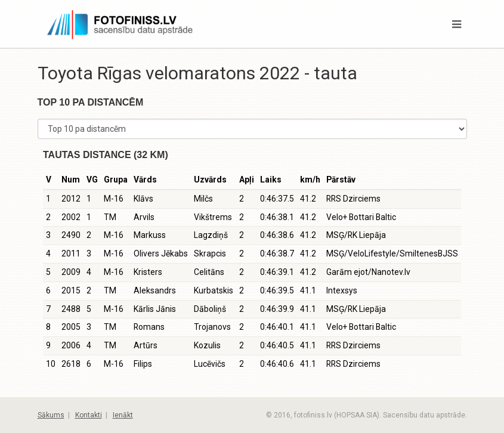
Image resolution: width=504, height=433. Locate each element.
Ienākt (123, 415)
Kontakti (89, 415)
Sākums (51, 415)
